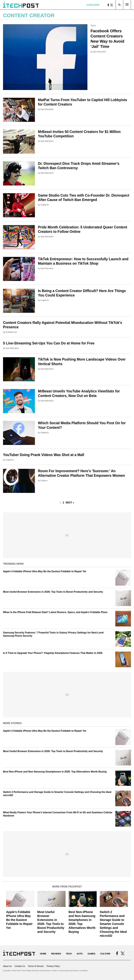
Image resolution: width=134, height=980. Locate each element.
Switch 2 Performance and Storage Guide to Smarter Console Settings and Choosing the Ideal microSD (113, 924)
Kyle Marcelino (100, 52)
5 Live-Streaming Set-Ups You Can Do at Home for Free (49, 343)
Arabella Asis (11, 332)
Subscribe (93, 5)
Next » (70, 503)
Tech (93, 26)
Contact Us (20, 966)
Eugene (44, 480)
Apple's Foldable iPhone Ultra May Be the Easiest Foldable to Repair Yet (45, 571)
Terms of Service (36, 966)
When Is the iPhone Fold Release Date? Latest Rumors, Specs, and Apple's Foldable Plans (55, 612)
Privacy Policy (53, 966)
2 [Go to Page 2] (63, 503)
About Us (7, 966)
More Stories (12, 723)
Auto (80, 954)
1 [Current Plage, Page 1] (61, 503)
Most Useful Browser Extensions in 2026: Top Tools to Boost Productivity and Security (53, 592)
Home (43, 954)
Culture (105, 954)
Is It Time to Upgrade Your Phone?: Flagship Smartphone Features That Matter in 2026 (53, 653)
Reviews (56, 954)
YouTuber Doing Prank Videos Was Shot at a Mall (44, 455)
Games (91, 954)
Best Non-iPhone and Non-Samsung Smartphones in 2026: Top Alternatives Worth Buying (55, 772)
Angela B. (45, 205)
